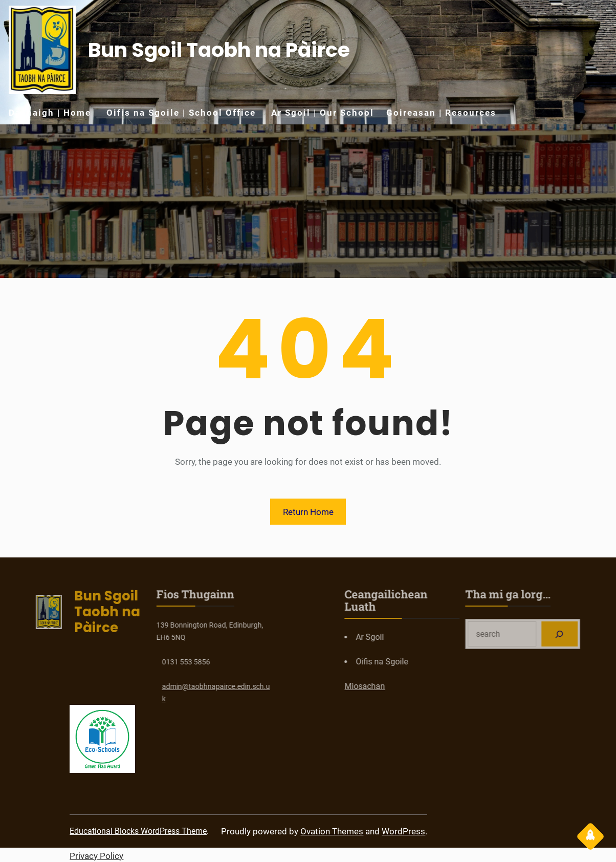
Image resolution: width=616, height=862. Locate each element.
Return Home (308, 512)
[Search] (594, 634)
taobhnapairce (178, 686)
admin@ (141, 686)
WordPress (403, 831)
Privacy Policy (96, 856)
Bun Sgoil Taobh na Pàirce (219, 50)
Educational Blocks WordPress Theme (138, 831)
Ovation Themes (332, 831)
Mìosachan (399, 686)
